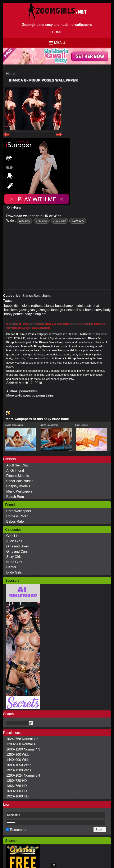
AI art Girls (14, 541)
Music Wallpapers (19, 491)
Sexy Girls (14, 557)
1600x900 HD (17, 791)
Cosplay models (18, 486)
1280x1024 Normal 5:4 (23, 775)
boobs (9, 306)
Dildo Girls (14, 572)
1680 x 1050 (59, 221)
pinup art (39, 314)
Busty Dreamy (82, 425)
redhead (37, 306)
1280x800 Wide (18, 755)
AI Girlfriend (15, 471)
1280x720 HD (17, 781)
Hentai (11, 567)
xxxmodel (71, 310)
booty (8, 314)
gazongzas (26, 310)
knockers (11, 310)
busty (88, 306)
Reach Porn (15, 497)
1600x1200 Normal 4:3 (23, 749)
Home (11, 74)
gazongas (43, 310)
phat (96, 306)
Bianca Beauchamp (37, 296)
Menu (60, 43)
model (78, 306)
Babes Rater (16, 521)
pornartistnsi (28, 391)
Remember (18, 830)
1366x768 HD (17, 786)
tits (16, 306)
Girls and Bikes (18, 546)
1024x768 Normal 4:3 (22, 739)
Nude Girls (14, 562)
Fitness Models (18, 476)
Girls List (13, 536)
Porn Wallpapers (19, 511)
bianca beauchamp (58, 306)
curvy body (102, 310)
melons (25, 306)
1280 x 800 (25, 221)
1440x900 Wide (18, 760)
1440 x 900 (42, 221)
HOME (57, 32)
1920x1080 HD (17, 796)
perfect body (23, 314)
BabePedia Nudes (20, 481)
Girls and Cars (17, 552)
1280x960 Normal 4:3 (22, 744)
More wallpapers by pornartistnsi (30, 395)
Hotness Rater (17, 516)
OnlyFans (14, 208)
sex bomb (86, 310)
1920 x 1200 (78, 221)
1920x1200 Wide (19, 770)
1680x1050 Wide (19, 765)
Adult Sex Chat (17, 465)
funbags (57, 310)
